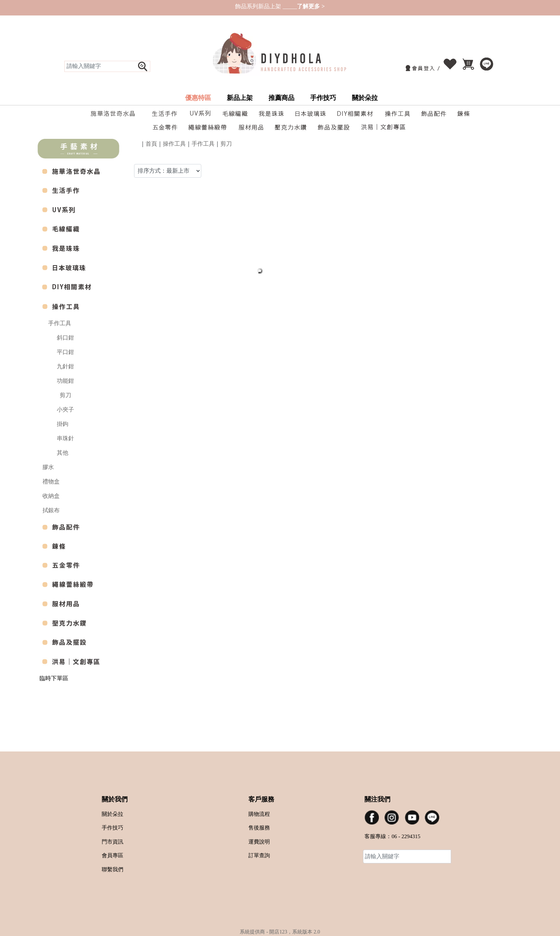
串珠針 (65, 438)
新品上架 (240, 98)
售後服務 (259, 828)
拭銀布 (51, 510)
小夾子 (65, 410)
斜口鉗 (65, 338)
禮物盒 (51, 481)
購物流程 (259, 814)
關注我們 (377, 799)
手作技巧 (323, 98)
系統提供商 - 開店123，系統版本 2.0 (280, 932)
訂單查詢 (259, 855)
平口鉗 (65, 352)
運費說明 (259, 842)
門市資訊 (113, 842)
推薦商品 (281, 98)
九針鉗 (65, 366)
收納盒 (51, 496)
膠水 (48, 467)
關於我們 (115, 799)
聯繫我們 (113, 869)
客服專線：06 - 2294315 (392, 836)
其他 (63, 453)
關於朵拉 (365, 98)
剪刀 (65, 395)
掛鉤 (63, 424)
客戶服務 (261, 799)
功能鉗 (65, 381)
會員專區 (113, 855)
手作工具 (60, 323)
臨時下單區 (54, 678)
